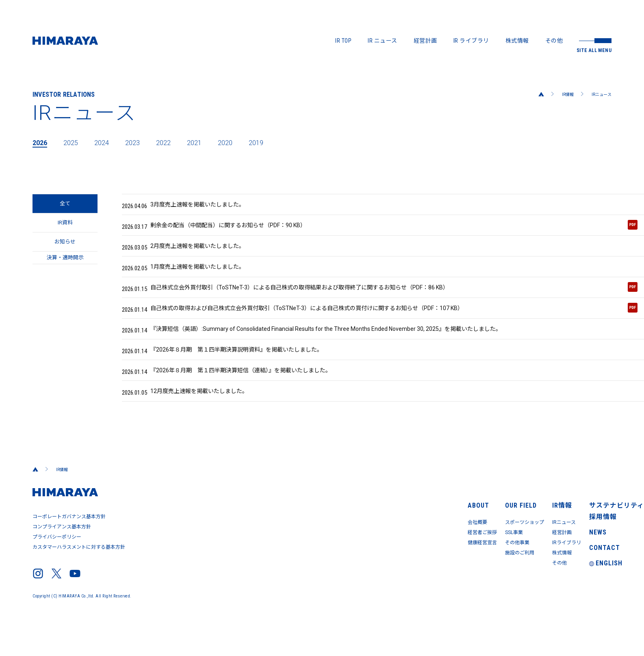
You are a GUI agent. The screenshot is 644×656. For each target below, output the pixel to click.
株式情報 (517, 41)
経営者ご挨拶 (368, 557)
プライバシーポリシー (58, 568)
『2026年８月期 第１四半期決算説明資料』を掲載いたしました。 (235, 377)
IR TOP (343, 41)
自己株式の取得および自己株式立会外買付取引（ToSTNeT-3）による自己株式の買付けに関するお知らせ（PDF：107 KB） (380, 328)
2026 (41, 142)
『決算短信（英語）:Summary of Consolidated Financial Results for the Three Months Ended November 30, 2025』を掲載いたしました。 (336, 352)
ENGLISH (580, 596)
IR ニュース (383, 41)
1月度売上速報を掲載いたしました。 (192, 279)
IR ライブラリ (471, 41)
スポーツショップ (442, 546)
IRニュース (599, 94)
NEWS (572, 562)
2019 (280, 142)
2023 (144, 142)
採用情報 (577, 545)
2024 (110, 142)
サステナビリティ (588, 528)
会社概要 (362, 546)
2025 (76, 142)
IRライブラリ (515, 569)
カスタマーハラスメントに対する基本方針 (81, 576)
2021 (212, 142)
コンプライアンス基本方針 (63, 560)
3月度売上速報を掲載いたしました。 (192, 206)
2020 (246, 142)
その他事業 (433, 569)
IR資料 (65, 230)
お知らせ (65, 255)
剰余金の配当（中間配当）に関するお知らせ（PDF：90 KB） (380, 231)
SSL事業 (429, 557)
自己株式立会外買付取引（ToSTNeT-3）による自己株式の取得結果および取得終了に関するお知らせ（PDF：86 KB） (380, 304)
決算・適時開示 (65, 279)
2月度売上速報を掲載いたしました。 (192, 255)
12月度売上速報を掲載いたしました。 (194, 426)
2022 (178, 142)
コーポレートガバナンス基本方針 (71, 552)
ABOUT (359, 528)
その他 (554, 41)
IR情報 (561, 94)
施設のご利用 (436, 580)
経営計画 (425, 41)
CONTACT (577, 579)
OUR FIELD (432, 528)
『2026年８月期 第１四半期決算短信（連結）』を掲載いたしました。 (240, 401)
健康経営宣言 (368, 569)
